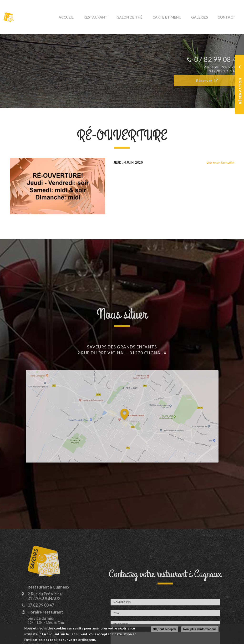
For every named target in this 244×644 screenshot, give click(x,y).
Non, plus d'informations (200, 629)
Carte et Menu (175, 17)
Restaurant (111, 17)
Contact (228, 17)
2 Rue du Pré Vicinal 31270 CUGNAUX (42, 596)
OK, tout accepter (165, 629)
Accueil (85, 17)
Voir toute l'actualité (220, 163)
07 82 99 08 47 (38, 605)
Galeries (204, 17)
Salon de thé (142, 17)
